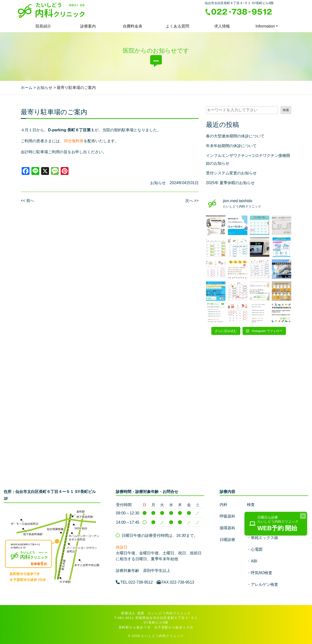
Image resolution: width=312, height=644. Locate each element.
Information (265, 26)
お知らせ (158, 183)
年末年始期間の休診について (231, 146)
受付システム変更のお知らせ (231, 173)
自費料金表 (133, 26)
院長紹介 (43, 26)
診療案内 (88, 26)
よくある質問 (177, 26)
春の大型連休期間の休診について (235, 136)
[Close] (303, 516)
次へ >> (192, 201)
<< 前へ (27, 201)
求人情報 (222, 26)
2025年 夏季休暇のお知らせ (230, 183)
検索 (286, 110)
